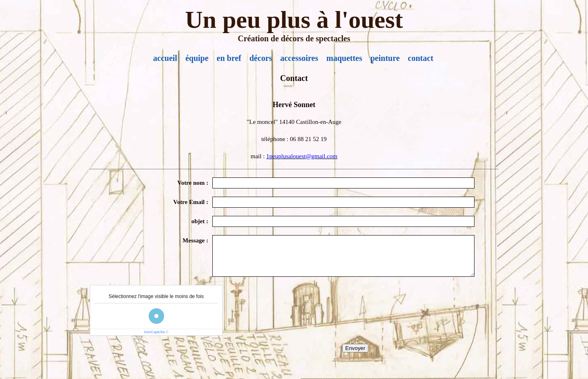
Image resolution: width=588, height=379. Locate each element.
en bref (229, 58)
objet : (200, 221)
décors (261, 58)
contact (421, 58)
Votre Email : (191, 202)
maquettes (344, 58)
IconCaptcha (155, 332)
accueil (165, 58)
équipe (197, 58)
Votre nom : (193, 183)
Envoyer (355, 348)
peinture (385, 58)
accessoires (299, 58)
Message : (195, 240)
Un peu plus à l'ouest (294, 20)
